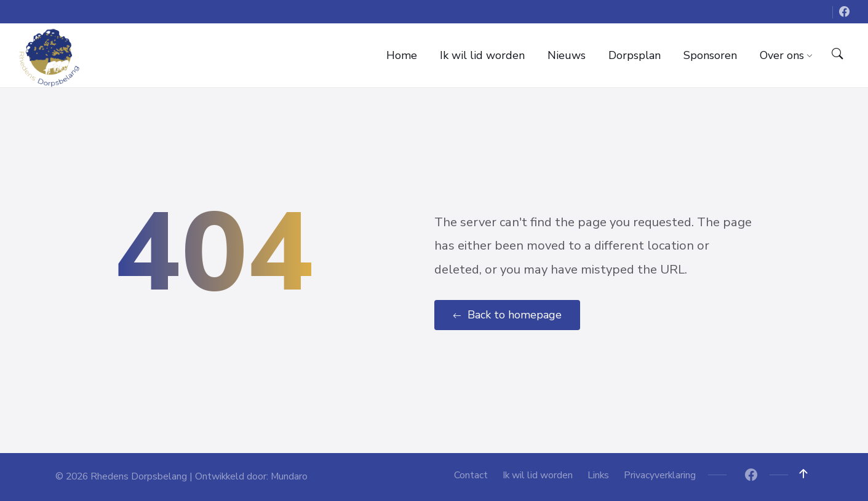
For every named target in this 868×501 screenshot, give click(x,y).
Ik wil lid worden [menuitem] (538, 475)
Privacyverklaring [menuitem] (660, 475)
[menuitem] (402, 55)
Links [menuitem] (598, 475)
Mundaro (289, 476)
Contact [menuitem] (471, 475)
